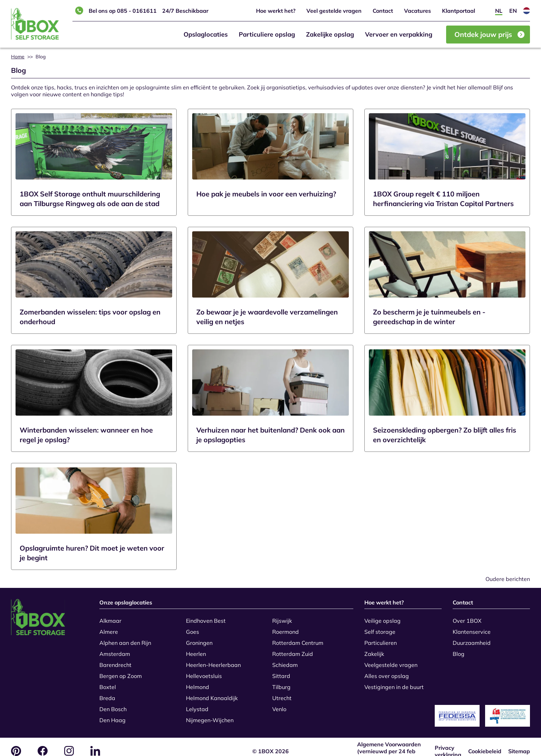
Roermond (286, 628)
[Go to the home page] (50, 617)
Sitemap (519, 743)
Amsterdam (115, 650)
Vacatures (417, 11)
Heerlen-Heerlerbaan (213, 661)
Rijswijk (282, 617)
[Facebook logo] (43, 743)
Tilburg (281, 683)
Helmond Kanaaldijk (212, 694)
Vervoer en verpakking (399, 34)
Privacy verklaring (448, 743)
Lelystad (197, 705)
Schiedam (285, 661)
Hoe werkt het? (276, 11)
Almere (109, 628)
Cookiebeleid (485, 743)
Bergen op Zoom (121, 672)
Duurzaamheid (472, 639)
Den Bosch (113, 705)
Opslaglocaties (206, 34)
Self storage (380, 628)
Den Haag (112, 716)
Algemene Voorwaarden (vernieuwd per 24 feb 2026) (389, 743)
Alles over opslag (387, 672)
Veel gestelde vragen (334, 11)
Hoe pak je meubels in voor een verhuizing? (266, 194)
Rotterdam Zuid (293, 650)
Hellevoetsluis (204, 672)
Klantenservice (472, 628)
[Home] (35, 24)
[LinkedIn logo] (95, 743)
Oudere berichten (508, 579)
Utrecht (282, 694)
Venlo (279, 705)
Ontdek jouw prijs (489, 34)
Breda (107, 694)
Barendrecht (115, 661)
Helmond (198, 683)
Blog (459, 650)
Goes (193, 628)
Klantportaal (459, 11)
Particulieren (381, 639)
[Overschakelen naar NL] (499, 11)
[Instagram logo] (69, 743)
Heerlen (196, 650)
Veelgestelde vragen (391, 661)
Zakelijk (374, 650)
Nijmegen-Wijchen (210, 716)
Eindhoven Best (206, 617)
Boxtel (108, 683)
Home (18, 57)
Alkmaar (110, 617)
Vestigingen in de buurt (394, 683)
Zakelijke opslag (330, 34)
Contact (383, 11)
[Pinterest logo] (16, 743)
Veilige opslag (382, 617)
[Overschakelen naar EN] (513, 11)
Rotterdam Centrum (298, 639)
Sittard (281, 672)
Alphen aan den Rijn (125, 639)
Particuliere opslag (267, 34)
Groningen (199, 639)
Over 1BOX (467, 617)
